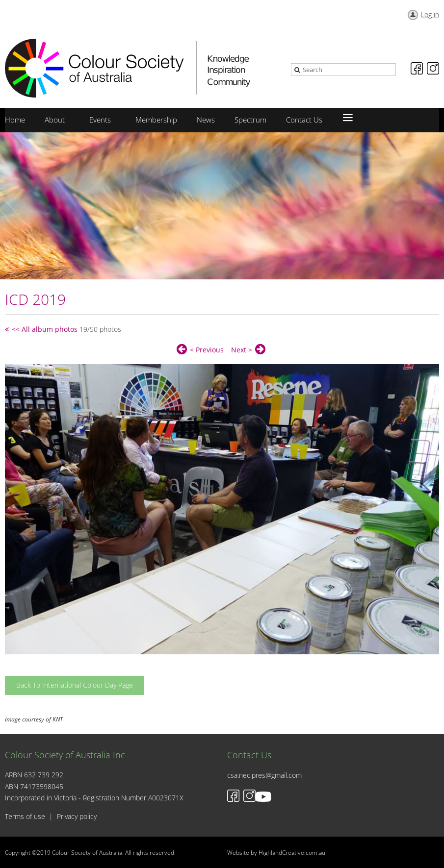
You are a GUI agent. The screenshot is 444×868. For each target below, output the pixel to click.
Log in (430, 14)
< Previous (207, 350)
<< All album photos (45, 329)
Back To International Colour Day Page (75, 685)
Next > (242, 350)
